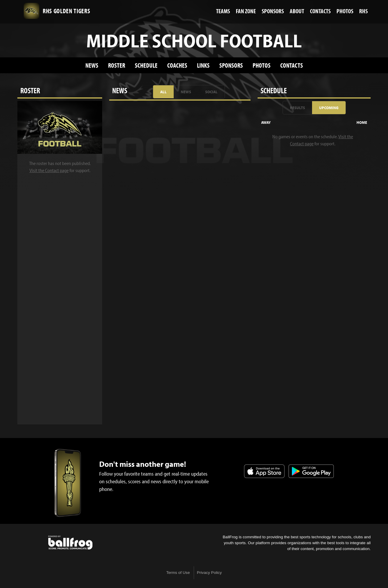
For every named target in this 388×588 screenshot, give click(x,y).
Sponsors (231, 65)
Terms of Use (178, 573)
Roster (117, 65)
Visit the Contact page (49, 170)
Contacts (292, 65)
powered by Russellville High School (70, 543)
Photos (262, 65)
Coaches (177, 65)
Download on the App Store (264, 471)
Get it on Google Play (311, 471)
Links (203, 65)
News (92, 65)
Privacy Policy (209, 573)
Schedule (146, 65)
